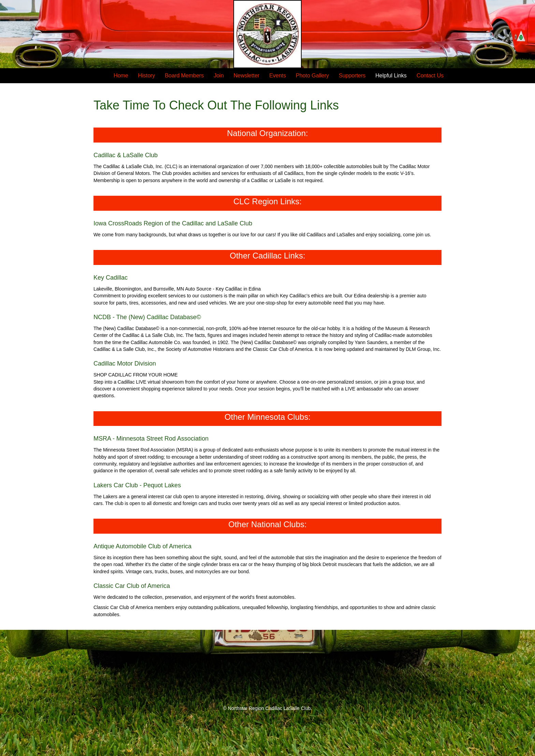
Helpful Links (391, 76)
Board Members (184, 76)
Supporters (352, 76)
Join (219, 76)
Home (121, 76)
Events (278, 76)
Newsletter (247, 76)
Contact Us (430, 76)
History (147, 76)
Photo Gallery (312, 76)
